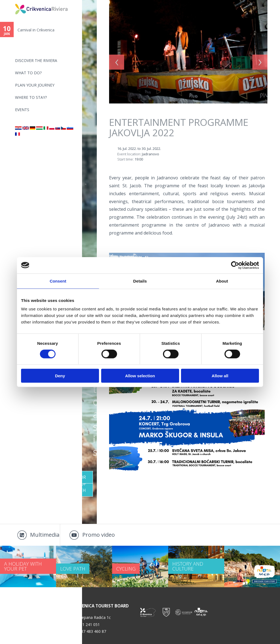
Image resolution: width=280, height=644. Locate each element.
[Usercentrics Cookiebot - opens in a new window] (235, 265)
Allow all (220, 376)
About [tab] (222, 281)
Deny (60, 376)
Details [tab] (140, 281)
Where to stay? (31, 97)
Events (22, 110)
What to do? (28, 73)
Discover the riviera (36, 60)
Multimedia (45, 535)
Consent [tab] (58, 281)
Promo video (99, 535)
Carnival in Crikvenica (36, 30)
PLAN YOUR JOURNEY (35, 85)
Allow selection (140, 376)
